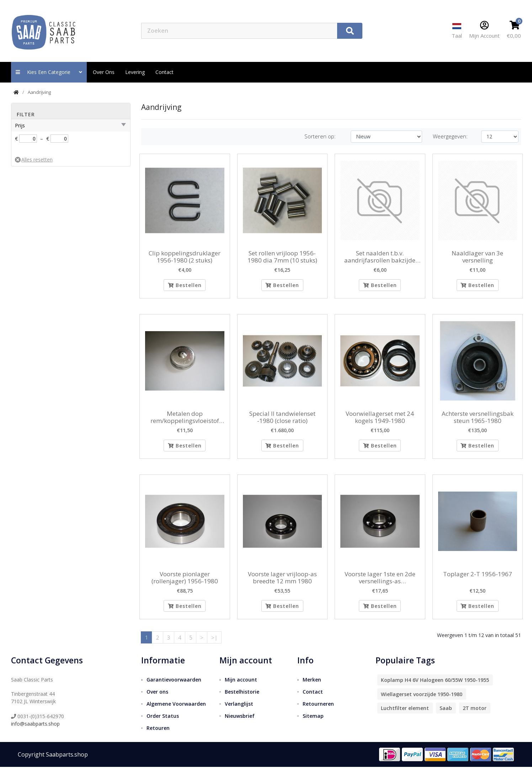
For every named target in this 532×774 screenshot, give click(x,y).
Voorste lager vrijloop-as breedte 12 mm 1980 (282, 582)
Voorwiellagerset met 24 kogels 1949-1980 (380, 420)
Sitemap (313, 723)
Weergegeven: (450, 136)
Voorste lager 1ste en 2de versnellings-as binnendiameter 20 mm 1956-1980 (380, 582)
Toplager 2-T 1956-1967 (478, 579)
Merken (312, 687)
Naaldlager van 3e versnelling (477, 257)
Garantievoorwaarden (174, 687)
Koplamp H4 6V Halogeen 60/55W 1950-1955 (435, 687)
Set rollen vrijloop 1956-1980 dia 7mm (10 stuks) (282, 257)
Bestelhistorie (242, 699)
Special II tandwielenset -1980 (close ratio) (282, 420)
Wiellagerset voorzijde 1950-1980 (422, 701)
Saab (446, 715)
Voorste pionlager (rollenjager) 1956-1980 (185, 582)
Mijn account (241, 687)
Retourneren (318, 711)
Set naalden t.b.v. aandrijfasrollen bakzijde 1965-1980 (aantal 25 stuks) (380, 257)
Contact (313, 699)
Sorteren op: (320, 136)
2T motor (475, 715)
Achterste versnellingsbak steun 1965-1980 (478, 420)
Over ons (104, 72)
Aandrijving (39, 92)
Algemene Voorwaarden (176, 711)
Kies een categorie (49, 72)
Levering (135, 72)
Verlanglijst (239, 711)
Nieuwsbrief (240, 723)
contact (164, 72)
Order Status (163, 723)
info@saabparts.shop (35, 731)
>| (214, 644)
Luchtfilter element (405, 715)
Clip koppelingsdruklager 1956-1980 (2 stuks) (185, 257)
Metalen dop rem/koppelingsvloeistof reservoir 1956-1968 (185, 420)
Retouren (158, 735)
